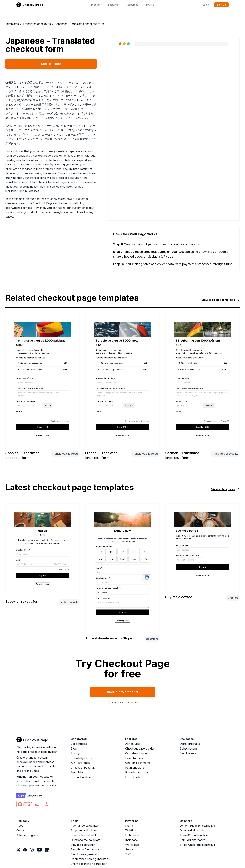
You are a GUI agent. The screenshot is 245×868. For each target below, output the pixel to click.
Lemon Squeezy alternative (197, 826)
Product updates (81, 777)
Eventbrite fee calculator (87, 849)
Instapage (132, 840)
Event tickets (188, 753)
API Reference (80, 763)
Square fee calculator (85, 835)
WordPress (132, 845)
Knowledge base (81, 758)
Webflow (131, 830)
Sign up (221, 5)
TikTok (130, 854)
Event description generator (89, 864)
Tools (75, 821)
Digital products (69, 602)
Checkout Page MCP (84, 768)
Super (129, 849)
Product (97, 5)
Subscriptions (189, 748)
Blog (74, 748)
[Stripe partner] (30, 795)
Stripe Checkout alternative (197, 845)
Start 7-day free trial (123, 692)
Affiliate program (27, 835)
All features (133, 744)
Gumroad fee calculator (86, 840)
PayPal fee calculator (85, 826)
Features (115, 5)
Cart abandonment (137, 753)
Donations (152, 639)
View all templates (225, 489)
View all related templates (220, 300)
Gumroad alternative (193, 830)
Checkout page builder (140, 748)
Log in (206, 5)
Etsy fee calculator (83, 845)
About (20, 826)
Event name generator (85, 854)
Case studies (79, 744)
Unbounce (132, 835)
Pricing (150, 5)
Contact (21, 830)
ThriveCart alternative (194, 835)
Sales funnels (134, 758)
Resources (134, 5)
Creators (233, 598)
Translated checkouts (37, 24)
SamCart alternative (192, 840)
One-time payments (138, 763)
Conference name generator (89, 859)
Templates (12, 24)
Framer (130, 826)
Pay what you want (138, 772)
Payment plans (135, 768)
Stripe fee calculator (84, 830)
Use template (51, 64)
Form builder (133, 777)
